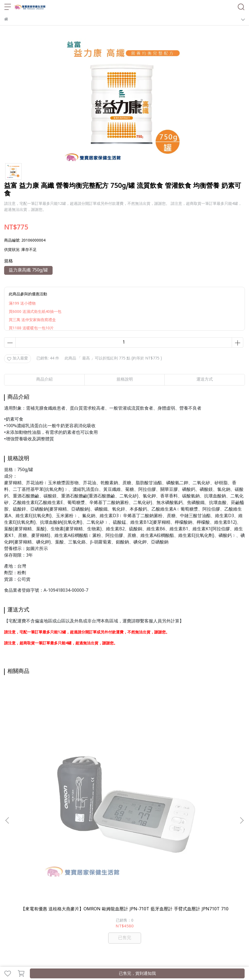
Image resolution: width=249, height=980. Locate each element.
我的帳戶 (40, 881)
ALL (49, 911)
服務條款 (95, 881)
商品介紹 (44, 380)
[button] (242, 744)
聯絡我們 (113, 881)
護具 (185, 903)
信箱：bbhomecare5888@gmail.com (36, 850)
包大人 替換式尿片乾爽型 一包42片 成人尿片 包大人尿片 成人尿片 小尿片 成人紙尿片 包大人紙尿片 (201, 759)
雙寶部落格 (64, 911)
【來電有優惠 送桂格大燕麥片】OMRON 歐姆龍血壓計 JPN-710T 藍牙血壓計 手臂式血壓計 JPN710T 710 (48, 759)
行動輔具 (127, 903)
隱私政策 (76, 881)
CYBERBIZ (131, 959)
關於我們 (22, 881)
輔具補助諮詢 (65, 903)
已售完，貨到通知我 (137, 974)
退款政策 (58, 881)
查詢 (8, 881)
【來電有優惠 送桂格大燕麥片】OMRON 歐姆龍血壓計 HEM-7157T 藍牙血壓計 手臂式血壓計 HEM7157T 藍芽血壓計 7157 (124, 759)
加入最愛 (18, 359)
